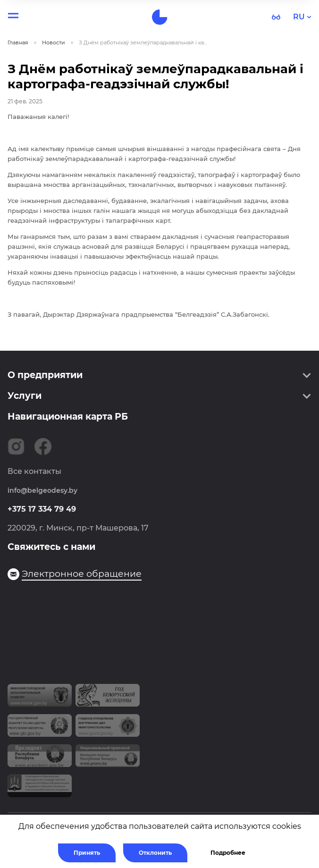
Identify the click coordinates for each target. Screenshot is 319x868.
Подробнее (228, 853)
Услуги (25, 396)
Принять (87, 853)
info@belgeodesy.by (42, 490)
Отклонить (155, 853)
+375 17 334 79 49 (42, 509)
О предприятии (45, 375)
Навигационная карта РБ (68, 417)
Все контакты (34, 471)
